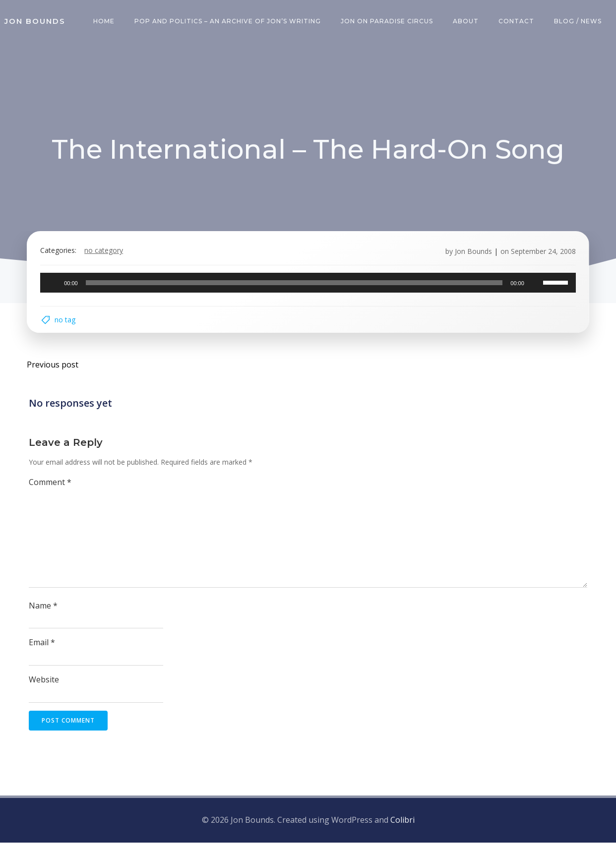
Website (45, 693)
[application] (308, 289)
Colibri (402, 833)
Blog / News (580, 22)
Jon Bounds (469, 257)
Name (44, 619)
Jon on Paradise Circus (389, 22)
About (468, 22)
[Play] (58, 289)
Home (106, 22)
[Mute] (531, 289)
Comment (51, 495)
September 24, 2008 (539, 257)
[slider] (294, 289)
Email (43, 656)
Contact (518, 22)
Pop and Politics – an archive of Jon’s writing (230, 22)
